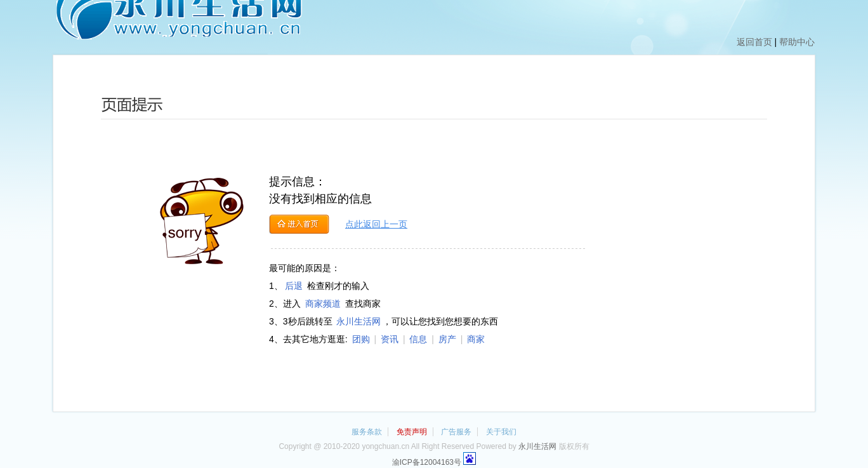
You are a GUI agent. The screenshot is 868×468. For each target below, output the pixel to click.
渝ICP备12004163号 (427, 462)
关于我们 (501, 432)
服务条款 (367, 432)
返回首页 (754, 42)
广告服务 (456, 432)
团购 (361, 339)
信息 (418, 339)
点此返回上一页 (376, 224)
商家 (476, 339)
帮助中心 (797, 42)
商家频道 (323, 304)
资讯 (390, 339)
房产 (447, 339)
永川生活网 (358, 321)
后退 (294, 286)
